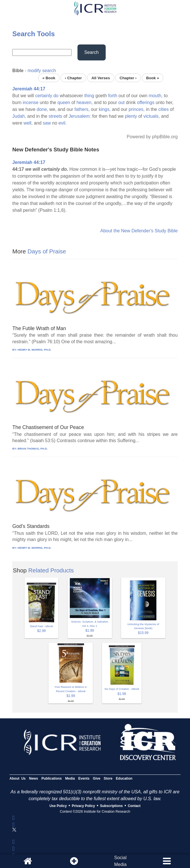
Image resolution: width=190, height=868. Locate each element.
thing (89, 96)
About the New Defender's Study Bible (139, 231)
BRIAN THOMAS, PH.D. (33, 449)
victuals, (152, 116)
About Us (18, 778)
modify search (42, 71)
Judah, (19, 116)
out (121, 102)
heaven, (84, 102)
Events (84, 778)
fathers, (82, 109)
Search (92, 52)
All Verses (101, 78)
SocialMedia (120, 861)
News (33, 778)
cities (164, 109)
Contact (134, 806)
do (56, 96)
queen (64, 102)
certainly (44, 96)
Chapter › (128, 78)
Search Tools (33, 34)
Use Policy (58, 806)
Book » (153, 78)
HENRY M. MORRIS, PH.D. (34, 350)
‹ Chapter (73, 78)
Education (124, 778)
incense (31, 102)
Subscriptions (111, 806)
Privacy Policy (83, 806)
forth (113, 96)
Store (108, 778)
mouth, (156, 96)
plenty (131, 116)
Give (97, 778)
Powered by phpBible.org (152, 137)
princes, (137, 109)
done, (42, 109)
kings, (105, 109)
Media (70, 778)
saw (47, 123)
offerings (146, 102)
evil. (62, 123)
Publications (51, 778)
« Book (49, 78)
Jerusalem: (80, 116)
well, (28, 123)
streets (56, 116)
